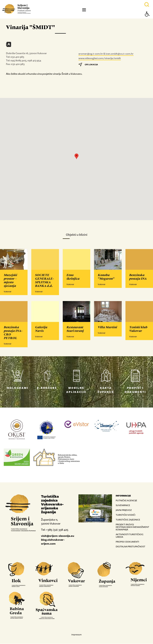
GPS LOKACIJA (88, 65)
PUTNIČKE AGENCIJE (126, 501)
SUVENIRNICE (123, 506)
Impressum (76, 635)
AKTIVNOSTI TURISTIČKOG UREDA (130, 536)
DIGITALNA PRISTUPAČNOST (130, 547)
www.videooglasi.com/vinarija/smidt (100, 58)
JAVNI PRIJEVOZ (124, 510)
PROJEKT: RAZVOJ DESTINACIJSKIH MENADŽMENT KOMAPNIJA (132, 527)
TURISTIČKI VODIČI (126, 515)
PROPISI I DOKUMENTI (127, 542)
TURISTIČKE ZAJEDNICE (128, 520)
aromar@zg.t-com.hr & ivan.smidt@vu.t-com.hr (106, 54)
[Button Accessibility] (147, 19)
